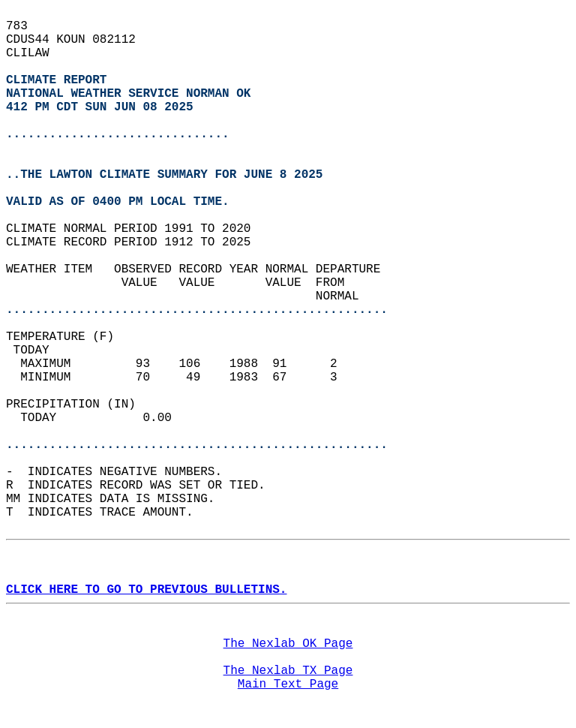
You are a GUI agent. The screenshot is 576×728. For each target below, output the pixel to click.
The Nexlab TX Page (288, 671)
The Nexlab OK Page (288, 644)
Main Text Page (288, 684)
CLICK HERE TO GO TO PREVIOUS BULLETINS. (146, 590)
